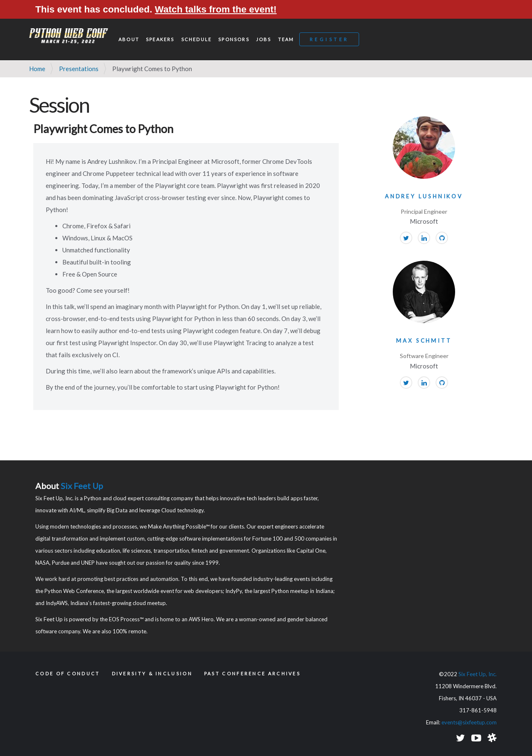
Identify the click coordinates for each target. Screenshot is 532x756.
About (129, 39)
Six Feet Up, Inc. (478, 674)
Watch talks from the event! (216, 9)
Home (37, 69)
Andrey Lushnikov (424, 196)
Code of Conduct (68, 673)
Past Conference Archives (252, 673)
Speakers (160, 39)
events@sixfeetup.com (469, 722)
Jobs (264, 39)
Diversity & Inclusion (152, 673)
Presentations (79, 69)
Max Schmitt (424, 341)
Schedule (197, 39)
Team (286, 39)
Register (329, 39)
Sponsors (234, 39)
